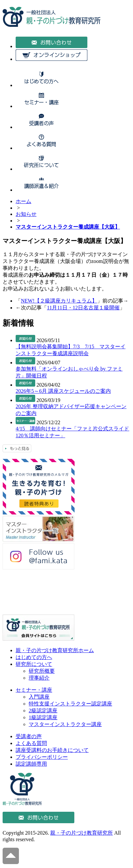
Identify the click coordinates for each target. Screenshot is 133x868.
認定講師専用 (31, 764)
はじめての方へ (34, 657)
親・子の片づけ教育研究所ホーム (55, 650)
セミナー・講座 (34, 690)
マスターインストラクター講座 (65, 724)
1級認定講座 (43, 717)
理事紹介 (39, 678)
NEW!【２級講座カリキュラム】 (59, 301)
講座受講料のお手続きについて (52, 750)
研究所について (34, 664)
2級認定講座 (43, 711)
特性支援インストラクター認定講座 (70, 704)
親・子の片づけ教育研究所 (81, 833)
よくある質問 (31, 743)
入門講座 (39, 697)
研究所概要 (42, 671)
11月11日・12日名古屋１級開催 (83, 308)
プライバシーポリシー (42, 757)
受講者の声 (29, 736)
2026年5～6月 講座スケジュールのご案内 (63, 391)
